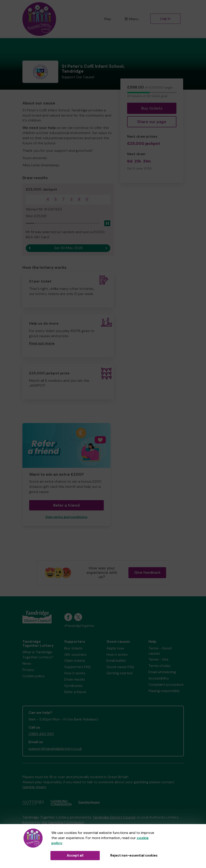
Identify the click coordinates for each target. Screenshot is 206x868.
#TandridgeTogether (79, 626)
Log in (165, 18)
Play (108, 19)
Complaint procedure (166, 685)
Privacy (28, 670)
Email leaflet (116, 661)
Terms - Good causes (160, 651)
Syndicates (74, 686)
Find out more (42, 343)
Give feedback (147, 572)
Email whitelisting (162, 672)
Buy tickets (152, 108)
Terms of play (159, 666)
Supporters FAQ (77, 667)
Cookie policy (34, 676)
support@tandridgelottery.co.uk (55, 749)
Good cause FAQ (120, 667)
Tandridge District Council (114, 817)
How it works (75, 673)
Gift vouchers (75, 654)
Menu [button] (131, 19)
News (27, 663)
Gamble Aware (34, 787)
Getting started (119, 673)
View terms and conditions (66, 517)
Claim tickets (75, 661)
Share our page (152, 122)
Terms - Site (158, 659)
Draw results (75, 679)
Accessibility (159, 678)
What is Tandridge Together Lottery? (38, 655)
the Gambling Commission (63, 822)
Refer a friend (66, 505)
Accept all (75, 855)
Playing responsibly (164, 691)
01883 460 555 (41, 734)
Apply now (115, 648)
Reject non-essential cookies (134, 855)
